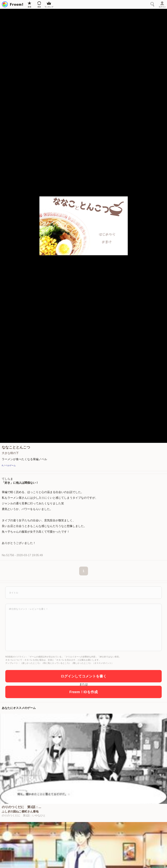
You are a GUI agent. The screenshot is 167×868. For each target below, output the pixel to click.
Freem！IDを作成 (83, 692)
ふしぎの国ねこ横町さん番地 (20, 812)
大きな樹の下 (10, 453)
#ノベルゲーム (9, 465)
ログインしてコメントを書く (84, 676)
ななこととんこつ (16, 447)
